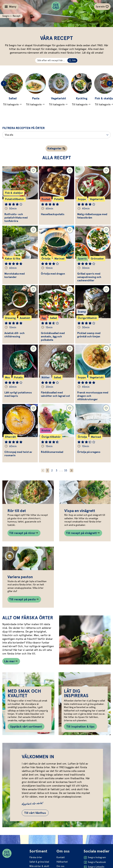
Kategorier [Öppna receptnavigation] (55, 148)
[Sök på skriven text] (72, 60)
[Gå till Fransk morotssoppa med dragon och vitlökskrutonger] (93, 374)
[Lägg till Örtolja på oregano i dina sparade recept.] (106, 408)
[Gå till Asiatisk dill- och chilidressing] (20, 314)
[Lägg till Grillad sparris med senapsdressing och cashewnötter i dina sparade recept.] (106, 230)
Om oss (60, 866)
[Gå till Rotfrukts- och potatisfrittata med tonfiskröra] (20, 195)
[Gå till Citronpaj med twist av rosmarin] (20, 433)
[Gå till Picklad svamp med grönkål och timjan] (93, 314)
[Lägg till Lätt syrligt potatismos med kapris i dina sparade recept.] (33, 349)
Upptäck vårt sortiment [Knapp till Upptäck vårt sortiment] (26, 727)
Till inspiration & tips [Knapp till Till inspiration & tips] (80, 727)
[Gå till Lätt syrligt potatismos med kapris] (20, 374)
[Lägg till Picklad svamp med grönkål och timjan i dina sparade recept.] (106, 289)
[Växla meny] (10, 7)
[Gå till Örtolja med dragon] (57, 255)
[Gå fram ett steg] (72, 470)
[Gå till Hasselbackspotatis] (57, 195)
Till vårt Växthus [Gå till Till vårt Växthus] (35, 813)
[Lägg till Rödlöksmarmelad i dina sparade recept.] (70, 408)
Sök (74, 60)
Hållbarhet (62, 862)
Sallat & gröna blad (39, 862)
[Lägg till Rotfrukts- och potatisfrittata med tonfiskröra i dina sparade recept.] (33, 170)
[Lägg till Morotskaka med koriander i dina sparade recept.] (33, 230)
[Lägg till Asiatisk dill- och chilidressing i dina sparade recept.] (33, 289)
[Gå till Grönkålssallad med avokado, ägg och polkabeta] (57, 314)
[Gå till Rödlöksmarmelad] (57, 433)
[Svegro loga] (56, 7)
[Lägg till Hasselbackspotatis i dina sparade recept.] (70, 170)
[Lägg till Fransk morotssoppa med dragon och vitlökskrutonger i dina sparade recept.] (106, 349)
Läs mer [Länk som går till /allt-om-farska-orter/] (9, 661)
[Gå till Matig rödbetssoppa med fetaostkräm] (93, 195)
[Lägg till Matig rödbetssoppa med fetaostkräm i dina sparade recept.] (106, 170)
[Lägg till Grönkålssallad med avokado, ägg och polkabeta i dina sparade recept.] (70, 289)
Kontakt (61, 857)
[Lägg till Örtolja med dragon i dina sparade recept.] (70, 230)
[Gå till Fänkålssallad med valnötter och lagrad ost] (57, 374)
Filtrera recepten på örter (24, 128)
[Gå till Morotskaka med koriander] (20, 255)
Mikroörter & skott (39, 866)
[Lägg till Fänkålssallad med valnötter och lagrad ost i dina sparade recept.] (70, 349)
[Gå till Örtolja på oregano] (93, 433)
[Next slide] (109, 83)
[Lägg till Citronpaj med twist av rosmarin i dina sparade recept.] (33, 408)
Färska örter (36, 857)
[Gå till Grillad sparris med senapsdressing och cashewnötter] (93, 255)
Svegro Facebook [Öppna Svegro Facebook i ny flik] (95, 862)
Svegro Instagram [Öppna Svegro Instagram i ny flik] (95, 858)
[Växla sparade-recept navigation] (102, 7)
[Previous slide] (4, 83)
